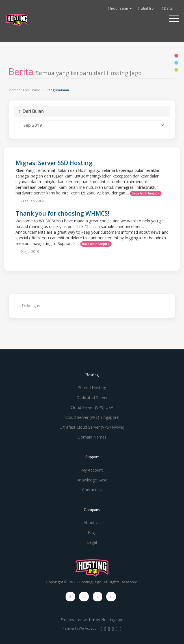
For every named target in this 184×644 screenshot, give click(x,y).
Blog (92, 532)
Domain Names (92, 437)
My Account (92, 470)
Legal (92, 542)
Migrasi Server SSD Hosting (54, 163)
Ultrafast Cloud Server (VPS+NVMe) (92, 427)
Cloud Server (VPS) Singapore (92, 417)
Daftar (168, 8)
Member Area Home (24, 90)
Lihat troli (147, 8)
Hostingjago (112, 620)
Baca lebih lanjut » (146, 193)
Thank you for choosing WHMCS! (62, 213)
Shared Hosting (92, 388)
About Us (92, 523)
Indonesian (120, 8)
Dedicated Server (92, 397)
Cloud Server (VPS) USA (92, 407)
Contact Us (92, 490)
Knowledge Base (92, 480)
